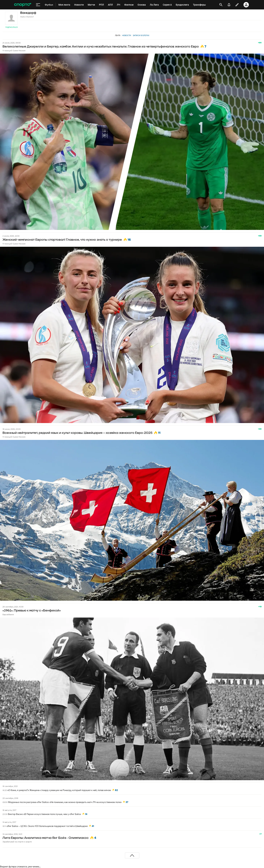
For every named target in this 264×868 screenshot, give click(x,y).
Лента (118, 35)
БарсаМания (8, 614)
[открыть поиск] (221, 5)
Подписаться (11, 27)
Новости (127, 35)
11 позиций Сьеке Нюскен (14, 50)
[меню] (38, 5)
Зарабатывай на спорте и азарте (17, 842)
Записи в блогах (141, 35)
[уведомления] (229, 5)
